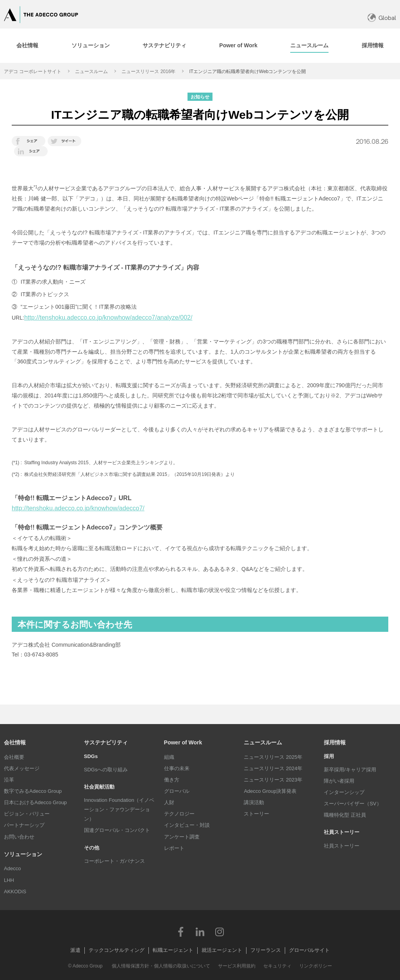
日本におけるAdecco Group (35, 802)
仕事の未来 (177, 768)
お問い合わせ (19, 837)
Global (387, 18)
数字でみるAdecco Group (33, 791)
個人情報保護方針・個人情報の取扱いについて (161, 966)
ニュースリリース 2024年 (273, 768)
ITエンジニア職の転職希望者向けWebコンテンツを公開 (247, 72)
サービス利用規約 (237, 966)
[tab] (90, 46)
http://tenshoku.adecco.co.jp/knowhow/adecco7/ (78, 508)
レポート (174, 848)
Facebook (180, 932)
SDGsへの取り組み (106, 770)
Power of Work (183, 742)
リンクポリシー (316, 966)
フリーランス (266, 950)
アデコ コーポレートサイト (33, 72)
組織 (169, 757)
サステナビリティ (106, 742)
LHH (9, 880)
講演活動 (254, 802)
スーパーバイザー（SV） (353, 804)
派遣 (75, 950)
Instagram (220, 932)
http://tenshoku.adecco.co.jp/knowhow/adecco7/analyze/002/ (108, 317)
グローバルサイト (309, 950)
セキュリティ (277, 966)
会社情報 (15, 742)
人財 (169, 802)
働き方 (172, 780)
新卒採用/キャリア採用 (350, 770)
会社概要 (14, 757)
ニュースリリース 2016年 (148, 72)
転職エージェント (173, 950)
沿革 (9, 780)
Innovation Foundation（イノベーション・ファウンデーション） (119, 809)
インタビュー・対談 (187, 825)
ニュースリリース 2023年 (273, 780)
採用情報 (335, 742)
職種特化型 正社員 (345, 815)
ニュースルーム (91, 72)
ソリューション (23, 854)
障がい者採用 (339, 781)
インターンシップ (344, 792)
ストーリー (256, 814)
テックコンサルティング (117, 950)
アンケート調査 (182, 837)
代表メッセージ (22, 768)
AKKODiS (15, 891)
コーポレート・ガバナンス (114, 861)
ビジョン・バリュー (27, 814)
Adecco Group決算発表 (270, 791)
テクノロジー (179, 814)
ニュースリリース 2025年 (273, 757)
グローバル (177, 791)
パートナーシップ (24, 825)
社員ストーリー (342, 846)
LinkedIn (200, 932)
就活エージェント (222, 950)
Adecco (12, 868)
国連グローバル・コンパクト (117, 830)
